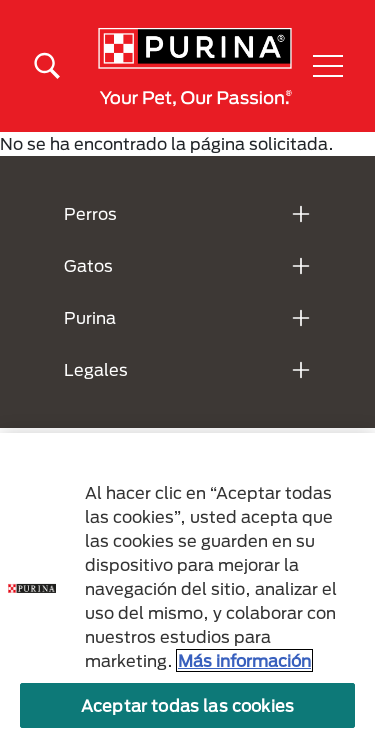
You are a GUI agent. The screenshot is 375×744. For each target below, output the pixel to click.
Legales (96, 369)
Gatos (88, 265)
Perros (90, 213)
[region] (187, 588)
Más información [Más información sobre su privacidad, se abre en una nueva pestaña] (244, 660)
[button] (328, 66)
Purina (90, 317)
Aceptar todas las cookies (187, 705)
